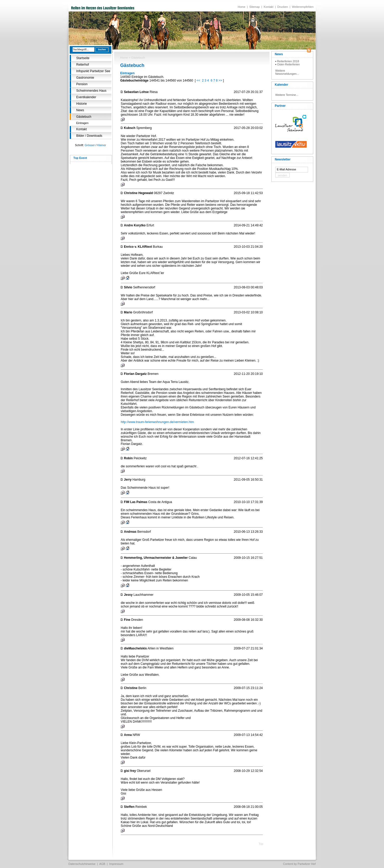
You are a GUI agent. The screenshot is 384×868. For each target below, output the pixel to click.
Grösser (90, 145)
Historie (82, 104)
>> (220, 80)
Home (242, 7)
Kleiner (102, 145)
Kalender (281, 85)
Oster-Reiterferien (288, 64)
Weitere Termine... (287, 95)
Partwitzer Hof (307, 864)
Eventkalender (86, 97)
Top (261, 844)
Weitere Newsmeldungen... (287, 72)
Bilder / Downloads (89, 136)
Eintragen (82, 123)
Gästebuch (84, 117)
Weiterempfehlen (303, 7)
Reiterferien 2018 (288, 61)
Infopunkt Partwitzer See (93, 71)
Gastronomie (85, 78)
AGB (102, 864)
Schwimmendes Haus (91, 91)
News (80, 110)
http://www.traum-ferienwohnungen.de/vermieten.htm (157, 422)
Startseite (83, 58)
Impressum (116, 864)
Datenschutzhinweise (82, 864)
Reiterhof (83, 65)
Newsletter (283, 159)
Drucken (283, 7)
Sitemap (254, 7)
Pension (82, 84)
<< (199, 80)
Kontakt (269, 7)
